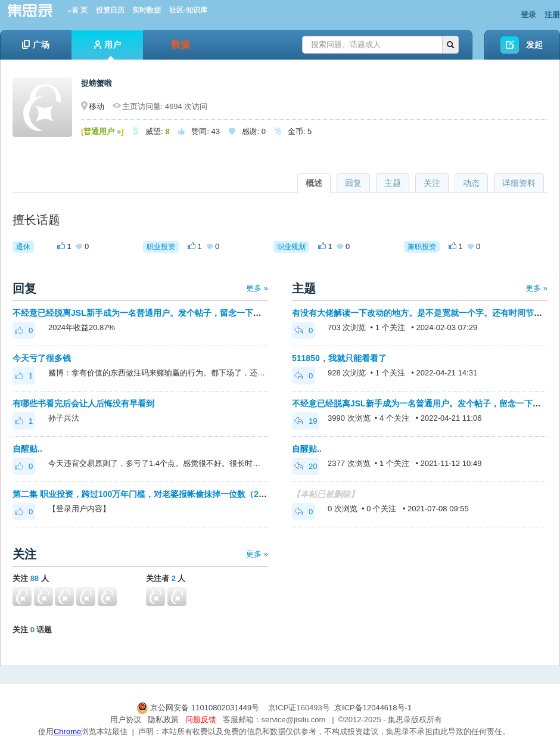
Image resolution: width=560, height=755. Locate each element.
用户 (108, 50)
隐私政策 (163, 720)
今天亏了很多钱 (42, 358)
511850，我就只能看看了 (339, 358)
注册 (552, 15)
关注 (432, 183)
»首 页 (78, 10)
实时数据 (147, 10)
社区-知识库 (188, 10)
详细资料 (519, 183)
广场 (36, 45)
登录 (528, 15)
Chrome (67, 731)
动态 (471, 183)
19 (306, 421)
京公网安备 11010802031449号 (199, 708)
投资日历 (110, 10)
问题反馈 (201, 720)
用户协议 (126, 720)
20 (306, 466)
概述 (314, 183)
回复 (353, 183)
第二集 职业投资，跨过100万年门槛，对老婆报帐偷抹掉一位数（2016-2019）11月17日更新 (183, 494)
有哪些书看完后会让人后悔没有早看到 (83, 403)
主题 (393, 183)
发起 (534, 45)
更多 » (257, 288)
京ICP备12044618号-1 (373, 708)
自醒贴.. (27, 449)
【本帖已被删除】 (325, 494)
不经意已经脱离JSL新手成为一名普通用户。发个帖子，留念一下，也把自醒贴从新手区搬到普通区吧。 (204, 313)
